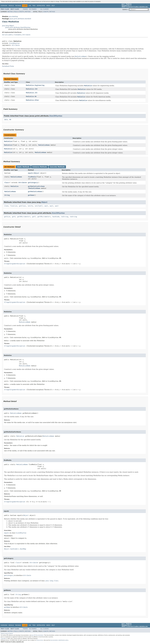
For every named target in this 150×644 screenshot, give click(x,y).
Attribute (26, 35)
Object (37, 173)
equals (31, 173)
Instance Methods (40, 167)
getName (31, 195)
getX (14, 217)
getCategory (33, 183)
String (7, 195)
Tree (34, 6)
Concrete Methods (57, 167)
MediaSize (8, 141)
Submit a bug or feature (7, 634)
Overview (4, 6)
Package (18, 6)
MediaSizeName (44, 145)
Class (7, 183)
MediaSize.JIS (32, 93)
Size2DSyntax (14, 43)
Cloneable (17, 35)
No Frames (33, 9)
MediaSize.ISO (32, 89)
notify (30, 206)
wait (46, 206)
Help (53, 6)
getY (34, 217)
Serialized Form (8, 66)
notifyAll (39, 206)
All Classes (45, 9)
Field (16, 12)
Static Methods (23, 167)
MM (10, 120)
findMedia (32, 177)
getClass (22, 206)
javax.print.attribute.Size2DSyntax (18, 27)
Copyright (3, 639)
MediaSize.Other (32, 100)
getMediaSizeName (35, 192)
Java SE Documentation (37, 635)
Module (11, 6)
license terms (40, 640)
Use (30, 6)
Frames (25, 9)
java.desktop (13, 16)
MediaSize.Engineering (35, 85)
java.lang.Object (8, 26)
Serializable (7, 35)
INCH (6, 120)
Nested (10, 12)
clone (6, 206)
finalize (14, 206)
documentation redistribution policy (59, 640)
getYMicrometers (44, 217)
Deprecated (41, 6)
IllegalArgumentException (15, 264)
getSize (7, 217)
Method (28, 12)
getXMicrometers (24, 217)
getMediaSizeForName (36, 186)
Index (48, 6)
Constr (21, 12)
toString (65, 217)
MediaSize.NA (31, 96)
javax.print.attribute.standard (20, 19)
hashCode (56, 217)
